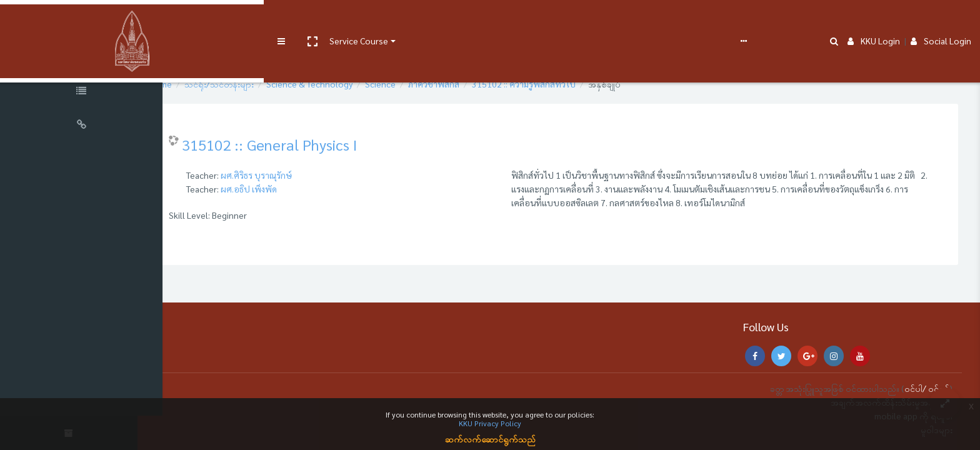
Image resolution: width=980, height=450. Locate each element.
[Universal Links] (81, 126)
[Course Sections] (81, 59)
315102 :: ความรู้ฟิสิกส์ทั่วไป (559, 84)
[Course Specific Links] (81, 92)
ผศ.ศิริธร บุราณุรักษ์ (292, 175)
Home (196, 84)
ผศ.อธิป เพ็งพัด (284, 189)
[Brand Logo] (81, 21)
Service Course (257, 20)
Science (416, 84)
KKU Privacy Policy (490, 423)
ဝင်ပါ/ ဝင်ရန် (927, 388)
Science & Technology (345, 84)
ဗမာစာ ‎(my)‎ (502, 20)
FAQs (462, 20)
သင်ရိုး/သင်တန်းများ (255, 84)
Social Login (941, 20)
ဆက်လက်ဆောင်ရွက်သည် (490, 439)
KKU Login (874, 20)
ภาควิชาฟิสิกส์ (469, 84)
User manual (327, 20)
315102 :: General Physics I (305, 144)
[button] (211, 21)
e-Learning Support (398, 20)
